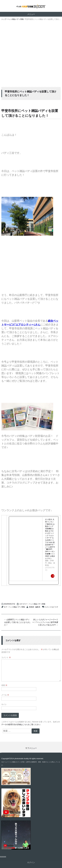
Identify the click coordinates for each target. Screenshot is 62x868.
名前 (4, 685)
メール (5, 695)
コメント (6, 657)
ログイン (31, 862)
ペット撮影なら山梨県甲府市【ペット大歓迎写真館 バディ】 (31, 7)
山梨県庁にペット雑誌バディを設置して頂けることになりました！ (17, 622)
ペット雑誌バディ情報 (37, 604)
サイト (4, 704)
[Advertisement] (31, 55)
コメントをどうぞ (51, 607)
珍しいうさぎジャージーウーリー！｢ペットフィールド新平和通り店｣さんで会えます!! (45, 622)
